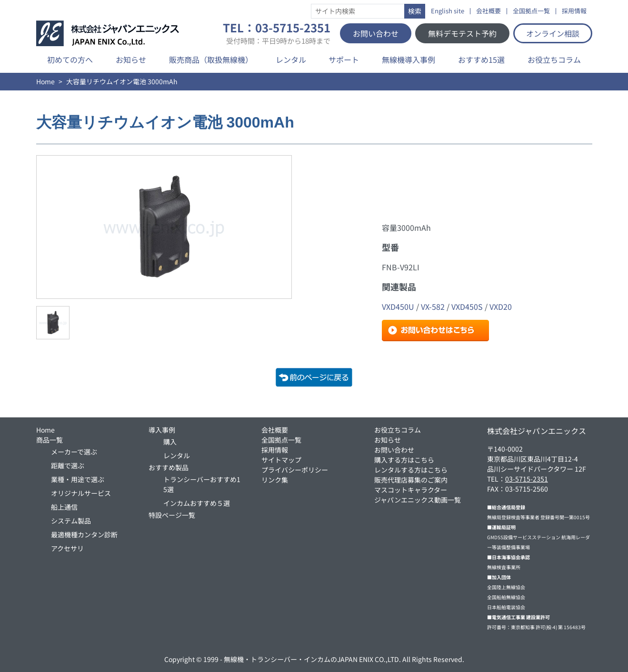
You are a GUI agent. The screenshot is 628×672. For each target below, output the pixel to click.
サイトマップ (281, 460)
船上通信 (64, 507)
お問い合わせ (376, 33)
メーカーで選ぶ (74, 452)
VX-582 (433, 306)
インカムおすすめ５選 (197, 503)
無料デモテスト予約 (462, 33)
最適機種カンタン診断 (84, 534)
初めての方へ (70, 59)
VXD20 (501, 306)
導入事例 (162, 430)
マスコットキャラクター (411, 490)
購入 (170, 442)
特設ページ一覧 (172, 515)
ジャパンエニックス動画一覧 (418, 500)
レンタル (291, 59)
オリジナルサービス (81, 493)
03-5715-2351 (527, 479)
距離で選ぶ (68, 465)
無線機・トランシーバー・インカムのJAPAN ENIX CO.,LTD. (312, 659)
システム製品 (71, 521)
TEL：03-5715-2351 (277, 33)
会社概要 (488, 11)
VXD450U (398, 306)
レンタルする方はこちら (411, 470)
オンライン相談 (553, 33)
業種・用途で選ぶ (78, 479)
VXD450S (467, 306)
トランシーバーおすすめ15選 (202, 484)
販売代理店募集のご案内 (411, 480)
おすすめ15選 (481, 59)
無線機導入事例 (409, 59)
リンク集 (275, 480)
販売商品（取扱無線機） (211, 59)
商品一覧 (50, 440)
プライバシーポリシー (295, 470)
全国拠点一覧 (531, 11)
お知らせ (131, 59)
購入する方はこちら (404, 460)
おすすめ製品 (169, 467)
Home (45, 81)
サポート (344, 59)
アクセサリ (67, 548)
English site (448, 11)
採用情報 (574, 11)
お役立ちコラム (554, 59)
